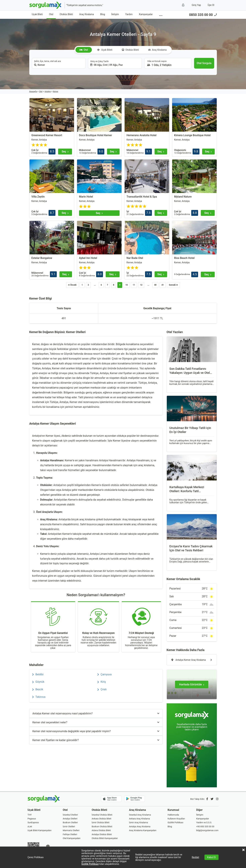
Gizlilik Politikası (90, 864)
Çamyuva (104, 674)
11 (134, 285)
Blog (103, 14)
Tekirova (39, 697)
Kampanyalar (146, 14)
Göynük (38, 682)
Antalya (48, 91)
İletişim (115, 14)
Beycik (38, 689)
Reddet (195, 857)
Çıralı (102, 689)
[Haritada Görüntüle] (192, 684)
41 (163, 285)
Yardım (129, 14)
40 (155, 285)
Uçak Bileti (37, 14)
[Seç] (65, 152)
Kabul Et (211, 857)
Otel (51, 14)
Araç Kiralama (86, 14)
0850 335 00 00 (203, 15)
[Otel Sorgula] (204, 63)
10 (127, 285)
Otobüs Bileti (66, 14)
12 (141, 285)
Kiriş (102, 682)
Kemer (56, 91)
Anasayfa (33, 91)
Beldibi (38, 674)
